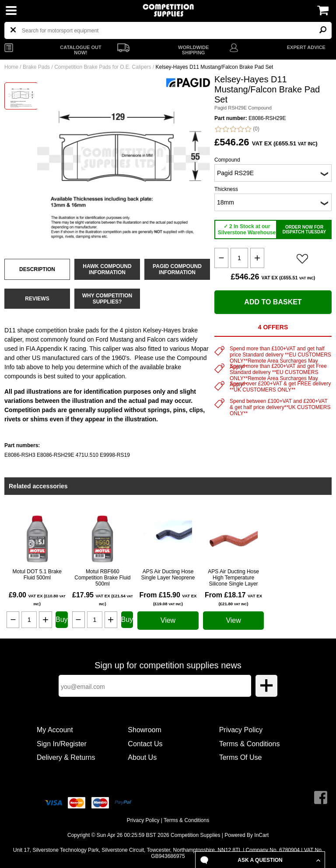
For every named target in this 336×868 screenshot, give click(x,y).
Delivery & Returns (66, 757)
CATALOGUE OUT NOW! (80, 50)
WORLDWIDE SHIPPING (193, 50)
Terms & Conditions (250, 744)
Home (11, 67)
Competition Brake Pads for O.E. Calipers (103, 67)
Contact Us (145, 744)
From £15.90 (168, 599)
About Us (142, 757)
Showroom (144, 730)
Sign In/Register (62, 744)
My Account (55, 730)
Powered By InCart (247, 835)
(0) (237, 129)
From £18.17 (233, 599)
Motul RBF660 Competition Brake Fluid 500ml (102, 578)
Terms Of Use (241, 757)
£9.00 (37, 599)
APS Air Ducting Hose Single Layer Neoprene (168, 575)
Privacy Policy (241, 730)
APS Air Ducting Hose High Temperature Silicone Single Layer (233, 578)
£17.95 (103, 599)
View (168, 620)
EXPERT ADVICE (306, 47)
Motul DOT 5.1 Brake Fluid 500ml (37, 575)
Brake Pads (36, 67)
